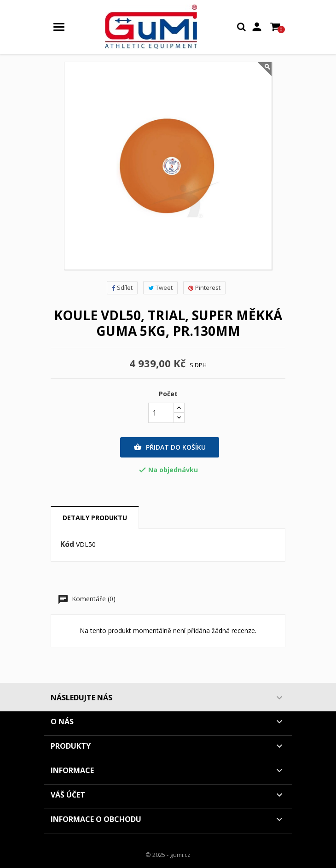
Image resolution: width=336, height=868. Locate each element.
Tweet (160, 287)
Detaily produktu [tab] (95, 518)
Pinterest (204, 287)
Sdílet (122, 287)
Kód (67, 545)
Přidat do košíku (170, 447)
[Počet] (161, 413)
